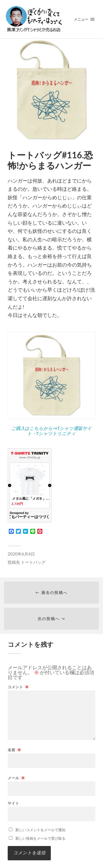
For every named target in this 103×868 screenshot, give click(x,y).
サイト (13, 803)
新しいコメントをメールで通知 (40, 830)
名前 (14, 750)
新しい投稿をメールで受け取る (40, 838)
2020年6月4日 (21, 554)
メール (16, 778)
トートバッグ (33, 562)
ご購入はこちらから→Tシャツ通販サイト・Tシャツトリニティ (51, 431)
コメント (18, 687)
